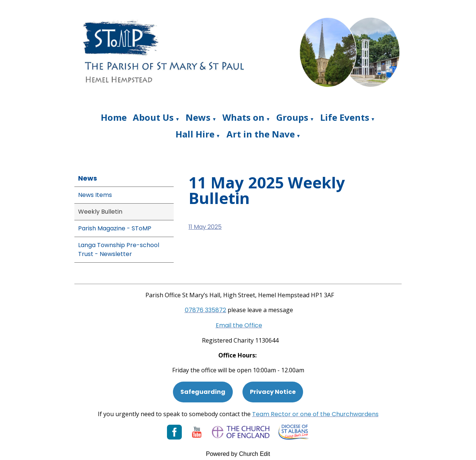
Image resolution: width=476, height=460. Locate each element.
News (198, 117)
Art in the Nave (261, 134)
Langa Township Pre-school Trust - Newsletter (119, 250)
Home (114, 117)
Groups (292, 117)
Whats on (243, 117)
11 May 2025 (205, 227)
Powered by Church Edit (238, 454)
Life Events (345, 117)
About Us (153, 117)
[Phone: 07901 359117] (205, 310)
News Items (95, 195)
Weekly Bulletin (100, 212)
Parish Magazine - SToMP (115, 228)
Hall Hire (195, 134)
